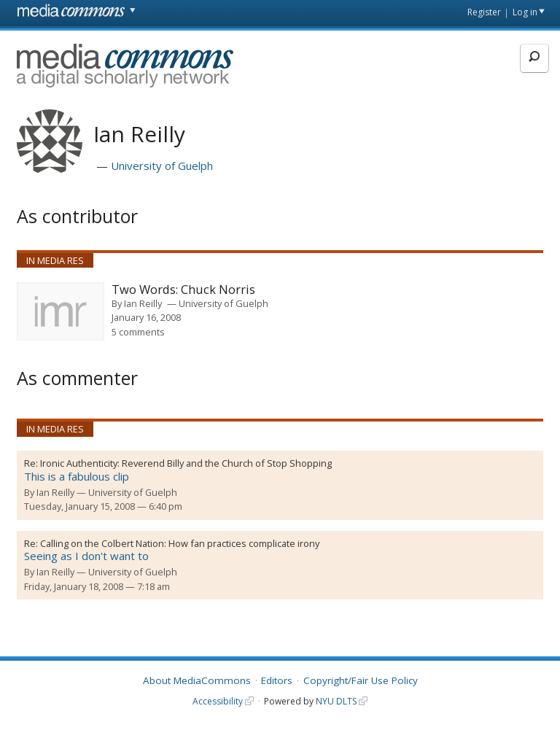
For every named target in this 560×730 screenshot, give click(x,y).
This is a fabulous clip (77, 476)
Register (484, 12)
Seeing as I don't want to (86, 556)
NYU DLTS (336, 701)
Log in (525, 12)
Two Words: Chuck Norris (183, 290)
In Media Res (55, 260)
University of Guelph (162, 166)
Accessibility (218, 701)
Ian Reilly (143, 303)
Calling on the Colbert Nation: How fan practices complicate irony (180, 543)
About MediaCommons (197, 680)
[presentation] (61, 311)
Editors (277, 680)
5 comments (138, 332)
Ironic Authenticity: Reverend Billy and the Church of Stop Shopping (186, 463)
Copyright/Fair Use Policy (361, 680)
